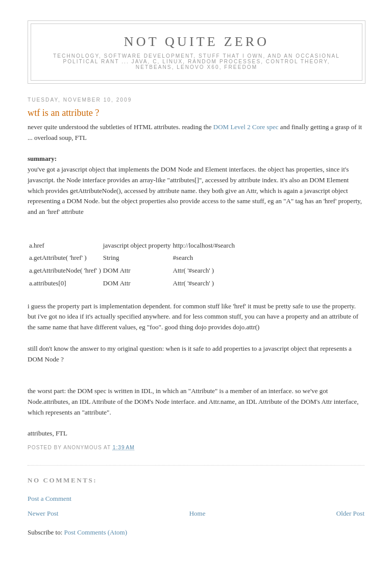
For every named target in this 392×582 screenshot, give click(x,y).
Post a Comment (50, 499)
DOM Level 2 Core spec (246, 127)
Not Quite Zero (197, 42)
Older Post (350, 513)
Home (198, 513)
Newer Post (43, 513)
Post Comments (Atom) (96, 532)
